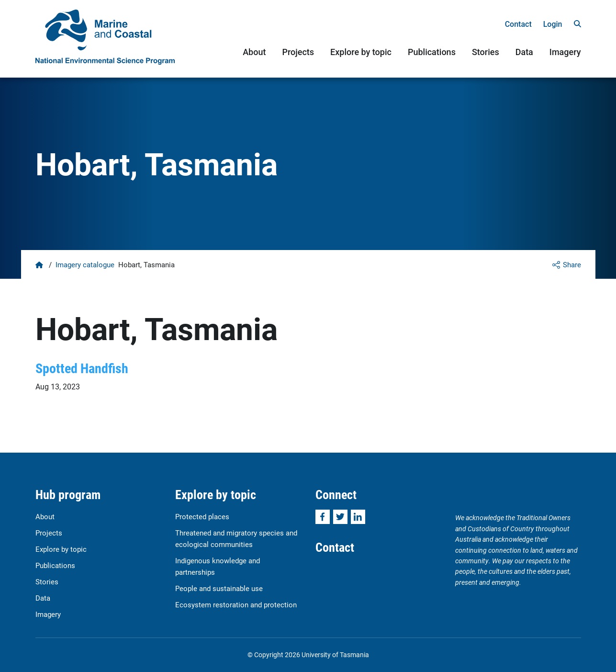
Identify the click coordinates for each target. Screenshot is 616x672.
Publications (432, 52)
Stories (486, 52)
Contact (518, 24)
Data (524, 52)
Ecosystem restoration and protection (236, 604)
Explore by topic (361, 52)
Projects (298, 52)
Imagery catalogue (85, 264)
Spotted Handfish (82, 368)
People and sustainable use (219, 588)
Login (553, 24)
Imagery (565, 52)
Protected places (202, 516)
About (254, 52)
